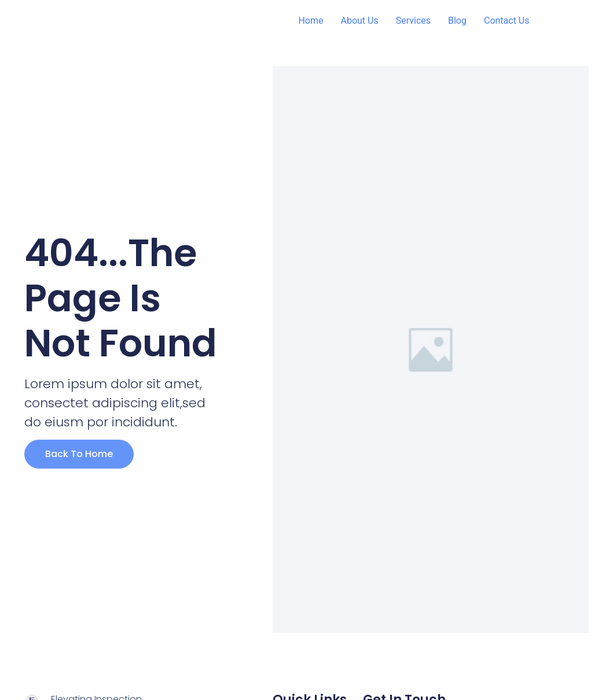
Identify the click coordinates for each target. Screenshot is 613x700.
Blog (457, 21)
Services (413, 21)
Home (311, 21)
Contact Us (507, 21)
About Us (359, 21)
